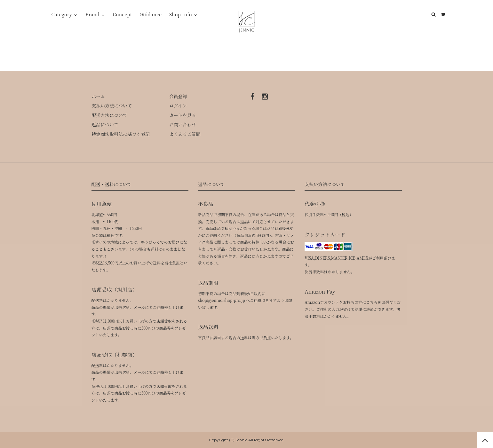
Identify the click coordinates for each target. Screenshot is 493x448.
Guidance (151, 14)
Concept (123, 14)
